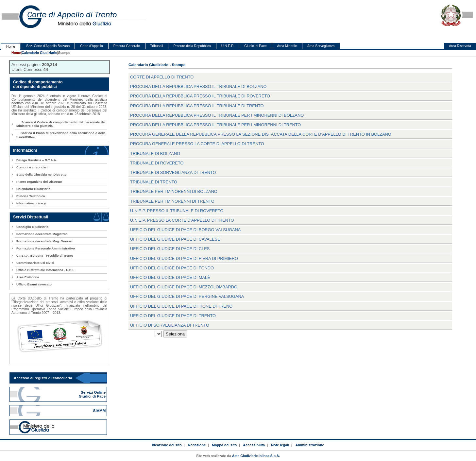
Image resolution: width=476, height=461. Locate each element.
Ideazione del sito (167, 445)
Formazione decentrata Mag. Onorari (44, 241)
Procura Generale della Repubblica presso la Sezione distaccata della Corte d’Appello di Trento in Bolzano (261, 134)
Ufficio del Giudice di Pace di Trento (173, 316)
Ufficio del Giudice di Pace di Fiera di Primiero (184, 258)
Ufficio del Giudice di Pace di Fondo (172, 268)
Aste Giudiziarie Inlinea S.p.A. (256, 456)
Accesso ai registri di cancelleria (43, 378)
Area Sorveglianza (321, 46)
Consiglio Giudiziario (32, 227)
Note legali (280, 445)
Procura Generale (127, 46)
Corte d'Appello (92, 46)
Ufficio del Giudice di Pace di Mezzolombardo (184, 287)
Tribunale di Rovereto (157, 163)
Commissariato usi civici (35, 263)
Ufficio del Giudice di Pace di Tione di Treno (181, 306)
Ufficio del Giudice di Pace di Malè (170, 277)
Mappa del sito (224, 445)
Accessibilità (254, 445)
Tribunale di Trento (154, 182)
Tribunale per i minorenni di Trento (172, 201)
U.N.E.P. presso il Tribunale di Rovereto (177, 211)
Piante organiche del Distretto (39, 182)
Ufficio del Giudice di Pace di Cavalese (175, 239)
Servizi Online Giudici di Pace (93, 394)
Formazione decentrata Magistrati (42, 234)
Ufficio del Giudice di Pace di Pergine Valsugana (187, 296)
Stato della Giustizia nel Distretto (41, 174)
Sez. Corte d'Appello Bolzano (48, 46)
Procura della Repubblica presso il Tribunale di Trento (197, 106)
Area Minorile (287, 46)
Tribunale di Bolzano (155, 154)
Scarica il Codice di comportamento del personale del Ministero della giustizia (61, 124)
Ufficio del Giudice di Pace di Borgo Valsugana (185, 230)
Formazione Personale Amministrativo (46, 248)
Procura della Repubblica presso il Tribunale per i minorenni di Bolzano (217, 115)
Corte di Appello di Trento (162, 77)
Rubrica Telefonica (31, 196)
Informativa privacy (31, 203)
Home (11, 47)
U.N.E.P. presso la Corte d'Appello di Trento (182, 220)
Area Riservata (460, 46)
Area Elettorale (28, 277)
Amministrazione (310, 445)
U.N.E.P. (228, 46)
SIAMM (100, 411)
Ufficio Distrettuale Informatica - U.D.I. (45, 270)
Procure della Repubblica (192, 46)
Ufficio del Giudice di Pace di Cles (170, 249)
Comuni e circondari (32, 167)
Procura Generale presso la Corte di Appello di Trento (197, 144)
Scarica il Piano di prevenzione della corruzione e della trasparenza (61, 135)
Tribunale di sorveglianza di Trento (173, 172)
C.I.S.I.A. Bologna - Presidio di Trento (45, 256)
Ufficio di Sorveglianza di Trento (170, 325)
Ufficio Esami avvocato (34, 284)
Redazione (197, 445)
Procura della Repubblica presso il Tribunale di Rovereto (200, 96)
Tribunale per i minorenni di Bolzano (174, 191)
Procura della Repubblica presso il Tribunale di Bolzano (198, 86)
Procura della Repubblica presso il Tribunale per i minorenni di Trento (215, 125)
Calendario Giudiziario (39, 53)
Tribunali (157, 46)
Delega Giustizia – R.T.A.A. (37, 160)
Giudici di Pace (255, 46)
